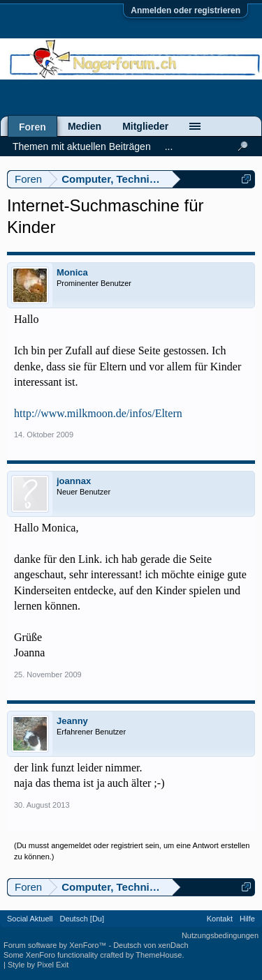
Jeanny (72, 721)
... (169, 146)
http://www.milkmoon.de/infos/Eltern (98, 413)
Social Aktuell (30, 919)
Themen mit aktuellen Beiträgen (82, 146)
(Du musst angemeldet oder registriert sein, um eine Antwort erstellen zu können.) (132, 851)
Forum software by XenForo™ (56, 945)
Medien (85, 126)
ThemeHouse (159, 955)
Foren (32, 127)
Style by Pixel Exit (38, 965)
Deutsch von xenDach (151, 945)
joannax (74, 481)
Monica (72, 272)
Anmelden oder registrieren (185, 10)
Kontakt (220, 919)
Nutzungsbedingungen (220, 935)
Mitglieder (145, 126)
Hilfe (247, 919)
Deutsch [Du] (82, 919)
